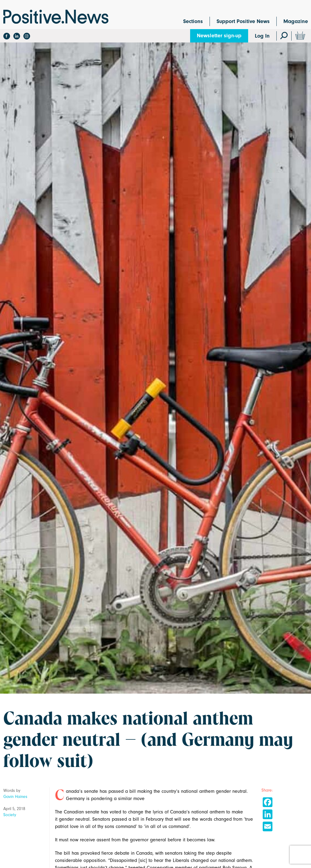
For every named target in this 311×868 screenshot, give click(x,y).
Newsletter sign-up (219, 36)
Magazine (296, 21)
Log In (262, 36)
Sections (193, 21)
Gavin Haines (15, 797)
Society (10, 815)
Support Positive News (243, 21)
